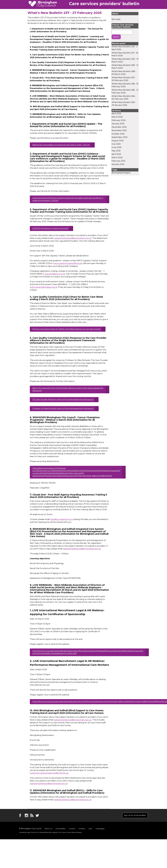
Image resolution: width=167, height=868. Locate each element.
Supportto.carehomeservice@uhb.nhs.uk (49, 784)
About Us (48, 840)
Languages (100, 840)
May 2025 (116, 151)
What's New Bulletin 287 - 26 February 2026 (124, 79)
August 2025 (118, 141)
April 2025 (116, 154)
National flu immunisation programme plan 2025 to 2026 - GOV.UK (64, 145)
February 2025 (118, 161)
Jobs (90, 840)
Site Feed (116, 19)
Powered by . (28, 844)
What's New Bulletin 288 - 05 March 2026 (124, 73)
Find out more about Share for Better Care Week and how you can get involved (66, 333)
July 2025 (116, 144)
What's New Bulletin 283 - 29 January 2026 (124, 104)
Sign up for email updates (134, 826)
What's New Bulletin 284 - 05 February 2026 (124, 98)
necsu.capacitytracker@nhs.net (68, 265)
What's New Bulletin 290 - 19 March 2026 (125, 61)
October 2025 (118, 134)
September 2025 (119, 138)
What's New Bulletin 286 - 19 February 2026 (125, 85)
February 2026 (118, 121)
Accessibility (60, 840)
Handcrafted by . (58, 844)
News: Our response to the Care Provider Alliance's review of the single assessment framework (66, 395)
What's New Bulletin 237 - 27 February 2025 (65, 13)
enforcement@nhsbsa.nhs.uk (44, 289)
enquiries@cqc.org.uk (55, 276)
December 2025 (119, 127)
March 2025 (117, 158)
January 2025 (118, 165)
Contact (72, 840)
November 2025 (119, 131)
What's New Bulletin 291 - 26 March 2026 (125, 55)
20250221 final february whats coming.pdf (52, 230)
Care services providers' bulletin (104, 4)
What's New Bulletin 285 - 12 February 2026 (125, 92)
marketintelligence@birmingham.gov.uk (73, 240)
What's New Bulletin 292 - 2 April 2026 (125, 48)
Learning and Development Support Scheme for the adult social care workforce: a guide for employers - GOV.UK (65, 200)
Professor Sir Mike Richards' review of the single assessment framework (66, 416)
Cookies (81, 840)
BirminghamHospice (121, 173)
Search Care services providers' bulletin (123, 26)
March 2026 (117, 117)
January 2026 (118, 124)
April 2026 (116, 114)
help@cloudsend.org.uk (62, 529)
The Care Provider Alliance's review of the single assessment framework (66, 406)
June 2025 (117, 148)
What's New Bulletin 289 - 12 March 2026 (125, 67)
